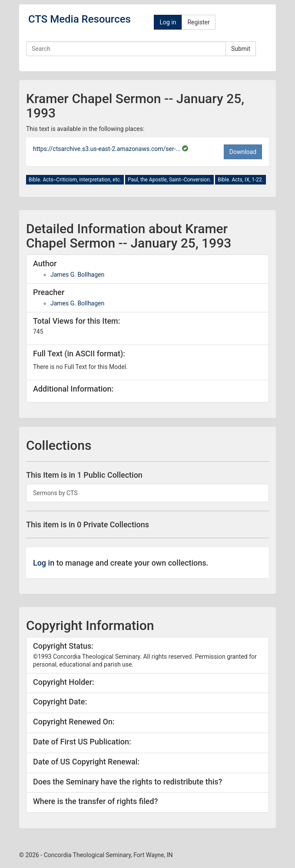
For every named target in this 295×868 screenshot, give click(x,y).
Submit (241, 49)
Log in (168, 22)
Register (198, 22)
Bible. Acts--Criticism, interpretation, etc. (75, 180)
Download (243, 152)
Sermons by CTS (55, 493)
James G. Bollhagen (77, 275)
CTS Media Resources (80, 19)
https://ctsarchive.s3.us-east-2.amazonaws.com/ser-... (108, 149)
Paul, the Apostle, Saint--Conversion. (169, 180)
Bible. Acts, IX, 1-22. (240, 180)
